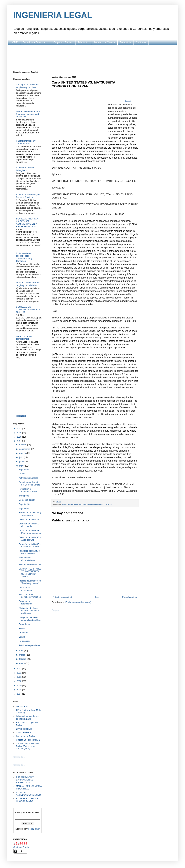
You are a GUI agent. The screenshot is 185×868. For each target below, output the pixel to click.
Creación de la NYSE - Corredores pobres (30, 545)
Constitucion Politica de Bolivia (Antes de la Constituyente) (27, 746)
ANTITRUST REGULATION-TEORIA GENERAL (83, 504)
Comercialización (27, 500)
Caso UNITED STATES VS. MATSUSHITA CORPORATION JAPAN (30, 573)
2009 (19, 685)
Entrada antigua (130, 597)
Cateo (22, 474)
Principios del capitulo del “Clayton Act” (29, 552)
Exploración (24, 508)
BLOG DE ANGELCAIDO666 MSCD (28, 794)
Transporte (24, 496)
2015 (19, 437)
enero (22, 663)
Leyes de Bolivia (24, 729)
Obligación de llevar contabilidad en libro (30, 619)
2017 (19, 428)
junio (22, 462)
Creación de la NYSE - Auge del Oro (30, 539)
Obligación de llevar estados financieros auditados (29, 611)
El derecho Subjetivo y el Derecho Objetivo (28, 196)
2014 (19, 441)
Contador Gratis (21, 847)
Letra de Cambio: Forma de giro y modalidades (28, 284)
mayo (22, 466)
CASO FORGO (23, 732)
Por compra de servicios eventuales (30, 596)
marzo (23, 655)
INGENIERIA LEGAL (53, 15)
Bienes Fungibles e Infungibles (25, 169)
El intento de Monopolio (30, 564)
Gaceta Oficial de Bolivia (28, 740)
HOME (14, 42)
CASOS (108, 504)
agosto (23, 453)
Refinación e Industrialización (28, 490)
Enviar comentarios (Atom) (78, 602)
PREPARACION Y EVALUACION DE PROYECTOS (25, 780)
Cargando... (57, 610)
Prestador (23, 633)
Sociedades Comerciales (36, 42)
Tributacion (84, 42)
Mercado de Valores (105, 42)
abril (22, 651)
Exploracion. (25, 469)
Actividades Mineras (28, 478)
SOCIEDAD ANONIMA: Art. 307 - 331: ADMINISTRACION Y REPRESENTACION (27, 223)
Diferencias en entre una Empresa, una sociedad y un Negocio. (28, 114)
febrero (23, 659)
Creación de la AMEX (29, 519)
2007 (19, 694)
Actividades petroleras (29, 645)
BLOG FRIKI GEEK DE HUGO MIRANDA (27, 800)
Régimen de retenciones (25, 603)
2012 (19, 673)
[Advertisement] (92, 58)
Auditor (22, 628)
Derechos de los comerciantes (24, 338)
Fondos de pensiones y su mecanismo (30, 514)
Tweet (128, 101)
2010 (19, 681)
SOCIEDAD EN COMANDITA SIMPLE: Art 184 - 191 (29, 309)
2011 (19, 677)
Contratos (141, 42)
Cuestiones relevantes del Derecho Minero (29, 483)
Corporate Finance (63, 42)
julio (22, 457)
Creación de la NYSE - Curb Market (30, 525)
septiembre (25, 449)
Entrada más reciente (63, 597)
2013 (19, 668)
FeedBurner (34, 829)
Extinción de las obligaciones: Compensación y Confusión (24, 257)
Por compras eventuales (25, 589)
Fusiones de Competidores (27, 559)
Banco (22, 637)
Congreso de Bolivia (26, 736)
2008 (19, 690)
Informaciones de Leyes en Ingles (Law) (27, 718)
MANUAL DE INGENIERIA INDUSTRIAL (29, 787)
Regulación (24, 641)
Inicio (98, 597)
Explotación (24, 504)
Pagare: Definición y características (26, 142)
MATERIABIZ (22, 706)
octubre (23, 445)
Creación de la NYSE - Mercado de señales (30, 532)
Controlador (24, 624)
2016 (19, 433)
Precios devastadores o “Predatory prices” (30, 582)
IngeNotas (21, 416)
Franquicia (125, 42)
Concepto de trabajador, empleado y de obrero (28, 86)
